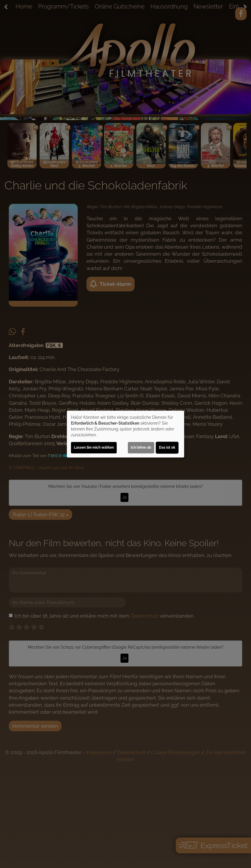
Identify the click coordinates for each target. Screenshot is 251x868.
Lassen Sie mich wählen (94, 447)
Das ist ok (167, 447)
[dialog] (126, 434)
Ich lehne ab (141, 447)
